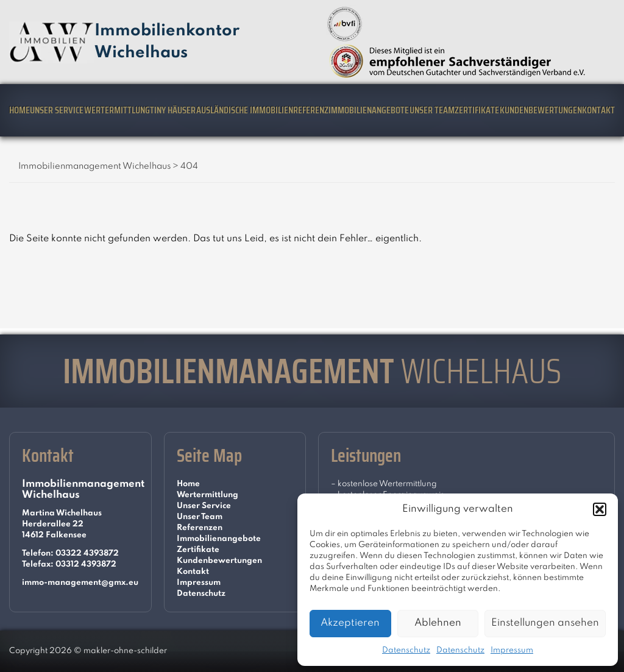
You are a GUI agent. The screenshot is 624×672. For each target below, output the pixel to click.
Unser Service (57, 110)
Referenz (311, 110)
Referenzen (200, 528)
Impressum (512, 650)
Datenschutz (406, 650)
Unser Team (432, 110)
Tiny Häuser (173, 110)
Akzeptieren (350, 623)
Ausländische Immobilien (245, 110)
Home (19, 110)
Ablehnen (438, 623)
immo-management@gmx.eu (80, 583)
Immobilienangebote (369, 110)
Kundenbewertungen (541, 110)
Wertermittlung (117, 110)
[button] (600, 509)
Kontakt (598, 110)
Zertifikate (477, 110)
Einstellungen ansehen (545, 623)
